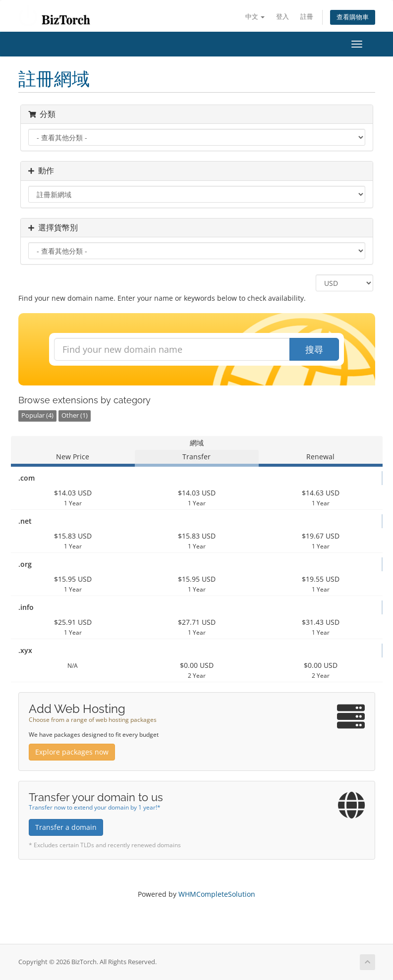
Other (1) (75, 415)
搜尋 (314, 349)
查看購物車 (353, 17)
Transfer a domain (66, 827)
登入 (282, 17)
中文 (255, 17)
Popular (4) (37, 415)
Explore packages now (72, 752)
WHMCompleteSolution (217, 894)
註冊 (307, 17)
